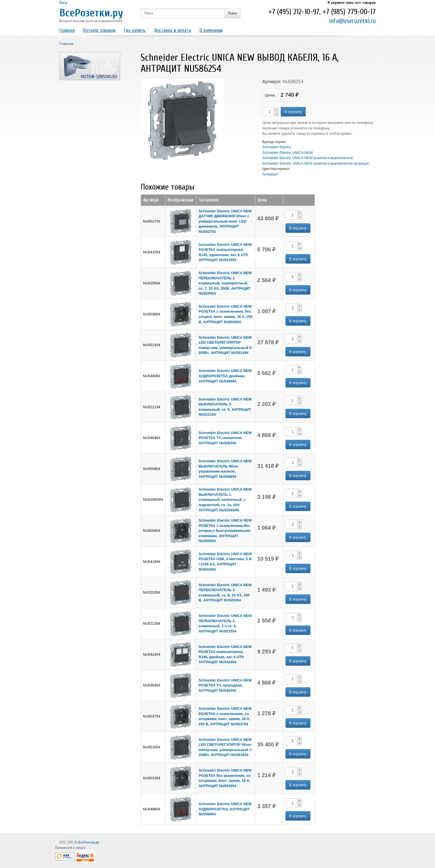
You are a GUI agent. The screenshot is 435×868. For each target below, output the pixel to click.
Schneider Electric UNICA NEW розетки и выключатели (307, 158)
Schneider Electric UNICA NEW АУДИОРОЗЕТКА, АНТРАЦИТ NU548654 (225, 809)
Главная (67, 30)
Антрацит (270, 174)
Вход (63, 3)
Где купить (135, 30)
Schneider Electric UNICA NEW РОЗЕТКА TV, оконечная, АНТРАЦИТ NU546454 (225, 438)
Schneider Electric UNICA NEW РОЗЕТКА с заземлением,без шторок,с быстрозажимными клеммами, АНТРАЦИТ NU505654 (225, 531)
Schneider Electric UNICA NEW (287, 153)
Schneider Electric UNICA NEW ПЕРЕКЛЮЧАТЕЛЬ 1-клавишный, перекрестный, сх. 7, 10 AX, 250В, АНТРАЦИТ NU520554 (225, 283)
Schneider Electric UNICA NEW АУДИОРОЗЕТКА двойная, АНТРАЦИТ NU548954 (225, 376)
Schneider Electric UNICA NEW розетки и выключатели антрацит (316, 163)
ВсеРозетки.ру (91, 13)
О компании (211, 30)
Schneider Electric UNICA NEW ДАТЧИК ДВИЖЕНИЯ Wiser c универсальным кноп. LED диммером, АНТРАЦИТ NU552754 (225, 221)
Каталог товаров (99, 30)
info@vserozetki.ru (352, 21)
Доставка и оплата (172, 30)
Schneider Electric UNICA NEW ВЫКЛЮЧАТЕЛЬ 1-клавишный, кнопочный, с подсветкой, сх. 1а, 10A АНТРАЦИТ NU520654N (225, 500)
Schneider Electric (277, 147)
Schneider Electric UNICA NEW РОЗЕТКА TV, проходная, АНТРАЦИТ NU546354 (225, 685)
